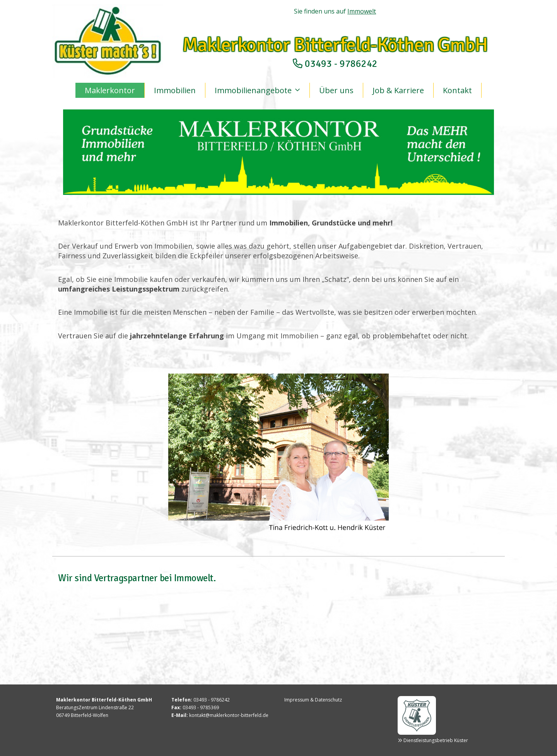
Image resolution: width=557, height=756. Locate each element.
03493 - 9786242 (341, 64)
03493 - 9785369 (201, 707)
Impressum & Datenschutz (313, 700)
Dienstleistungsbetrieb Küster (436, 740)
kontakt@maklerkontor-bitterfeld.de (229, 715)
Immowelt (362, 11)
